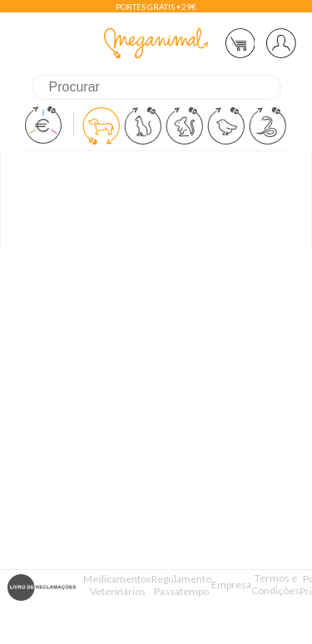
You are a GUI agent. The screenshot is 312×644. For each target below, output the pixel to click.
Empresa (231, 585)
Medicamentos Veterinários (117, 585)
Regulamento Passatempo (181, 585)
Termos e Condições (275, 584)
